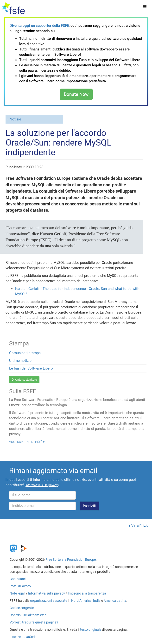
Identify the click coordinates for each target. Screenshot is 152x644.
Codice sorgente (22, 608)
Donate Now (76, 94)
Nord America (81, 601)
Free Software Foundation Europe (71, 560)
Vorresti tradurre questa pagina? (34, 622)
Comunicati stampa (25, 353)
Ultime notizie (20, 361)
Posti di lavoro (20, 586)
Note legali (17, 593)
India (97, 601)
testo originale (91, 630)
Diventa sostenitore (24, 380)
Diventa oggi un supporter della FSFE (39, 26)
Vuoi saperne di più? (25, 441)
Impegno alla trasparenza (87, 593)
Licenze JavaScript (24, 637)
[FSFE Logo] (14, 8)
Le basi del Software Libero (31, 368)
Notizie (15, 119)
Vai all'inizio (140, 525)
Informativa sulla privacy (47, 593)
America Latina (115, 601)
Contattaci (18, 579)
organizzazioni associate (49, 601)
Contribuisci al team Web (28, 615)
